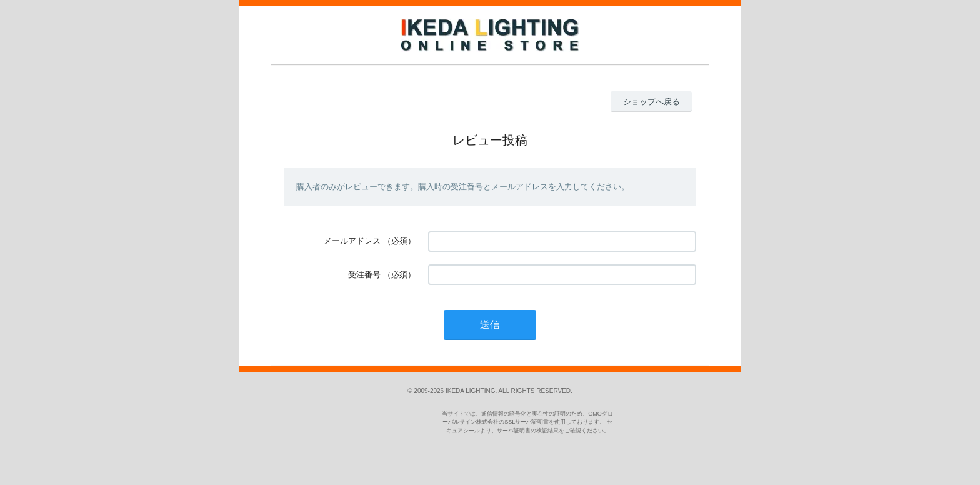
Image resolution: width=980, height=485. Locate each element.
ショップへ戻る (652, 102)
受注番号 (364, 275)
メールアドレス (352, 241)
